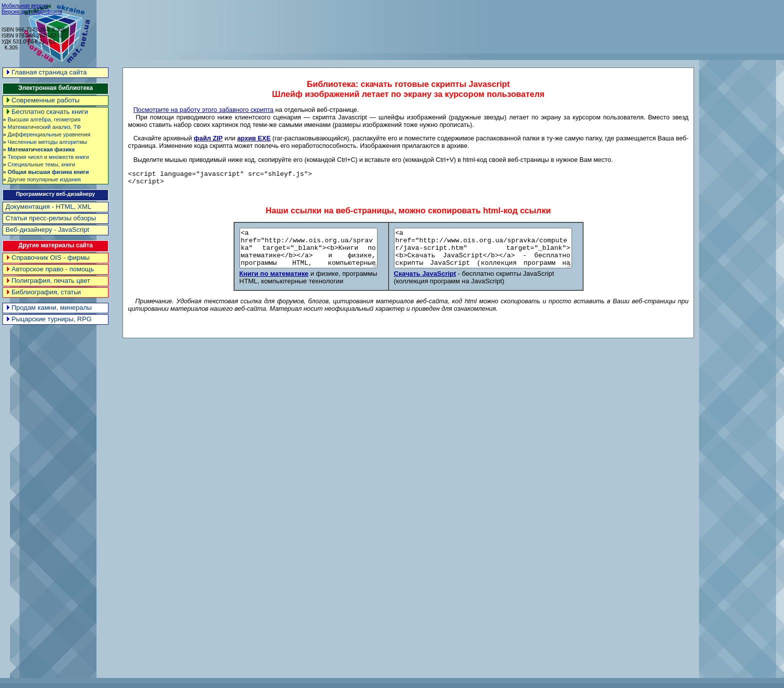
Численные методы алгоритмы (45, 142)
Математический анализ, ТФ (42, 127)
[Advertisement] (601, 25)
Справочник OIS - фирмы (47, 258)
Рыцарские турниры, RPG (48, 319)
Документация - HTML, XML (48, 207)
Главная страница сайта (46, 72)
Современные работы (42, 100)
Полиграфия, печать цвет (48, 281)
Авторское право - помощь (50, 269)
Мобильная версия (25, 5)
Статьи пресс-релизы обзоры (51, 218)
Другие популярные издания (42, 179)
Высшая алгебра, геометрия (42, 119)
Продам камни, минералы (49, 308)
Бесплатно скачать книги (47, 112)
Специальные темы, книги (39, 164)
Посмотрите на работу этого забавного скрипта (203, 110)
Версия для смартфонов (32, 11)
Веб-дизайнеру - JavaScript (47, 230)
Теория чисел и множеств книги (46, 157)
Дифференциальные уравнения (47, 134)
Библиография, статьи (43, 292)
